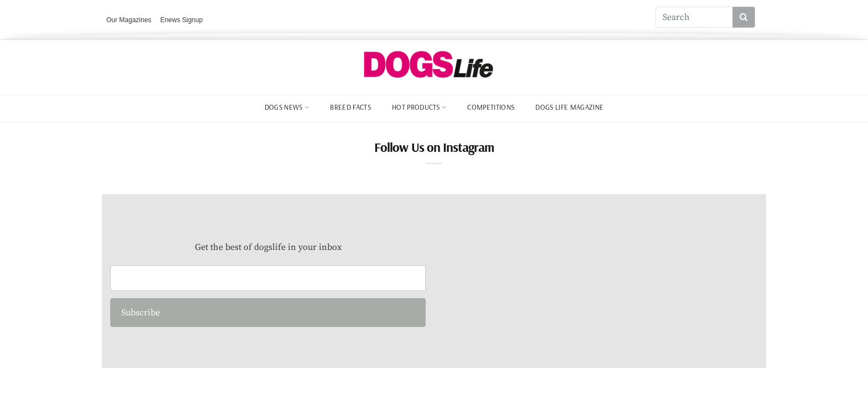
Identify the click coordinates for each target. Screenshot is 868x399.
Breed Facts (350, 107)
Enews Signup (181, 20)
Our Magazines (129, 20)
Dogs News (284, 107)
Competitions (491, 107)
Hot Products (416, 107)
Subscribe (141, 313)
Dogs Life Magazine (569, 107)
